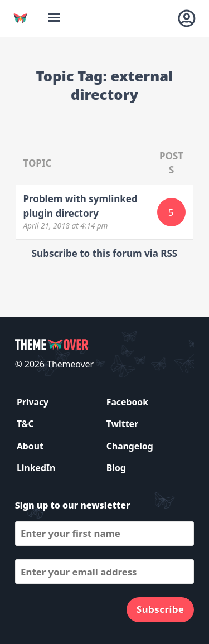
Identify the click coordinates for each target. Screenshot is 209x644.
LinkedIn (36, 468)
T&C (25, 424)
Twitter (122, 424)
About (30, 446)
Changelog (130, 446)
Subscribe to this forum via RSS (104, 253)
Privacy (33, 402)
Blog (116, 468)
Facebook (127, 402)
